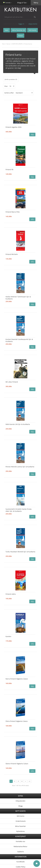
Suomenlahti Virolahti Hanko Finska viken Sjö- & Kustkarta (19, 510)
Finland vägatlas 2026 (14, 127)
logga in (21, 24)
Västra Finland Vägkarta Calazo (17, 764)
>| (30, 781)
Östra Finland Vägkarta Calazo (17, 721)
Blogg (20, 806)
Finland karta (28, 44)
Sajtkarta (20, 852)
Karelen (8, 636)
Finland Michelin (12, 254)
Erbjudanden (21, 801)
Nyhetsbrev (20, 831)
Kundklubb (21, 862)
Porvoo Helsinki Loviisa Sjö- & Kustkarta (20, 467)
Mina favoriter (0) (19, 30)
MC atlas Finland (12, 382)
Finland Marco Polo (13, 212)
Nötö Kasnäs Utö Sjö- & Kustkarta (18, 424)
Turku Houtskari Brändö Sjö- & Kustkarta (20, 552)
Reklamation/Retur (20, 846)
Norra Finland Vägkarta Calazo (17, 679)
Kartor (9, 44)
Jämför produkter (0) (11, 79)
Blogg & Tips (22, 3)
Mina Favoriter (20, 826)
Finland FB (9, 169)
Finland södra (11, 594)
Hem (4, 44)
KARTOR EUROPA (17, 44)
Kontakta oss (20, 841)
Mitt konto (21, 816)
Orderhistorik (21, 821)
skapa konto (33, 24)
